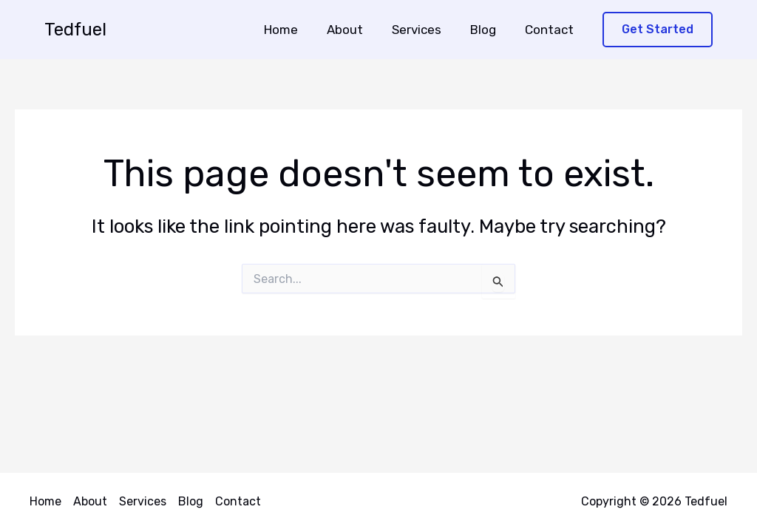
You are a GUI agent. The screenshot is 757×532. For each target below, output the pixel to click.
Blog (488, 30)
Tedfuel (75, 30)
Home (297, 30)
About (357, 30)
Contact (551, 30)
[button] (658, 30)
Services (425, 30)
